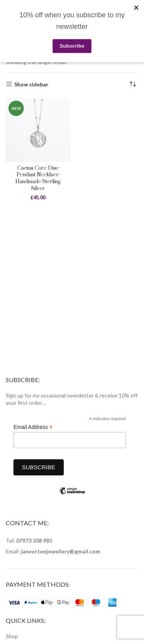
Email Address (33, 427)
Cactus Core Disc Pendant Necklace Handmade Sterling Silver (38, 178)
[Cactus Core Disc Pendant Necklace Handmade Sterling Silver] (38, 130)
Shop (12, 636)
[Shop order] (132, 84)
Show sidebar (31, 84)
